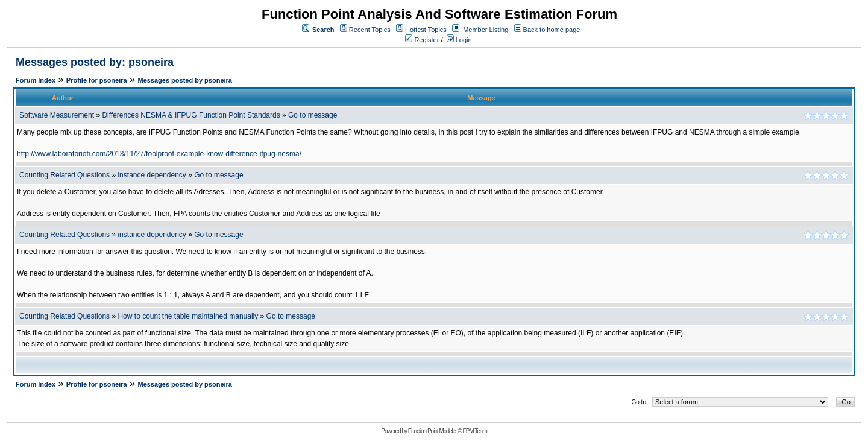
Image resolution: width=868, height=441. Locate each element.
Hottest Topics (426, 30)
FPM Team (475, 431)
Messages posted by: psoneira (95, 62)
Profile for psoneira (97, 80)
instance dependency (153, 175)
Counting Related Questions (65, 175)
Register (422, 40)
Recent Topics (370, 30)
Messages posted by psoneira (185, 80)
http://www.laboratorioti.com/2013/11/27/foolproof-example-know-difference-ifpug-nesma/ (159, 154)
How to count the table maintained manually (188, 316)
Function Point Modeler (432, 431)
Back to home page (552, 30)
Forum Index (36, 80)
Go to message (313, 115)
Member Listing (486, 30)
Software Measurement (57, 115)
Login (459, 40)
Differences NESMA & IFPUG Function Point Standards (191, 115)
